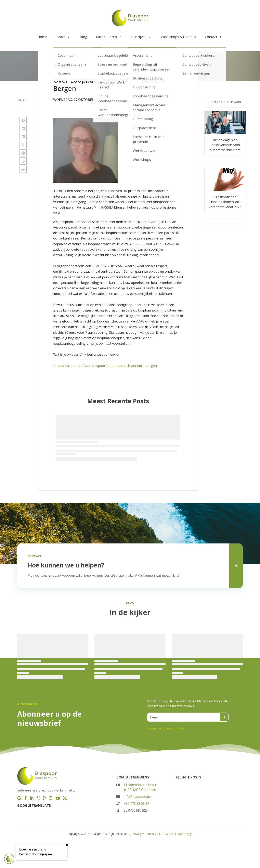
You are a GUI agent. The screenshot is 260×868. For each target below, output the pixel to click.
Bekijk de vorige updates (166, 728)
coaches (74, 66)
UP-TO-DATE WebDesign (176, 834)
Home (60, 66)
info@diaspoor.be (137, 797)
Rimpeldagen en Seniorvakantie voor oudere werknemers (225, 145)
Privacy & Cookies (144, 834)
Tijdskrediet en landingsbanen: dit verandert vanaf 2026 (225, 202)
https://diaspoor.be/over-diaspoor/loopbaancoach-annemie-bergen (105, 366)
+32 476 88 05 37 (136, 804)
